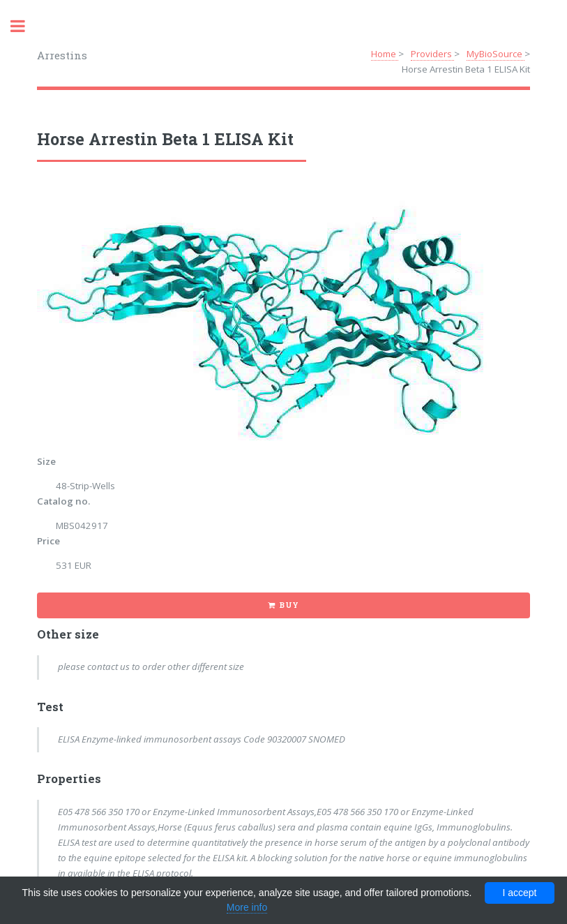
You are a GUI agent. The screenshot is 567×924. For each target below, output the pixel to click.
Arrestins (62, 55)
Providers (432, 54)
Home (385, 54)
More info (247, 907)
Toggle (25, 26)
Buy (289, 605)
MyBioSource (496, 54)
